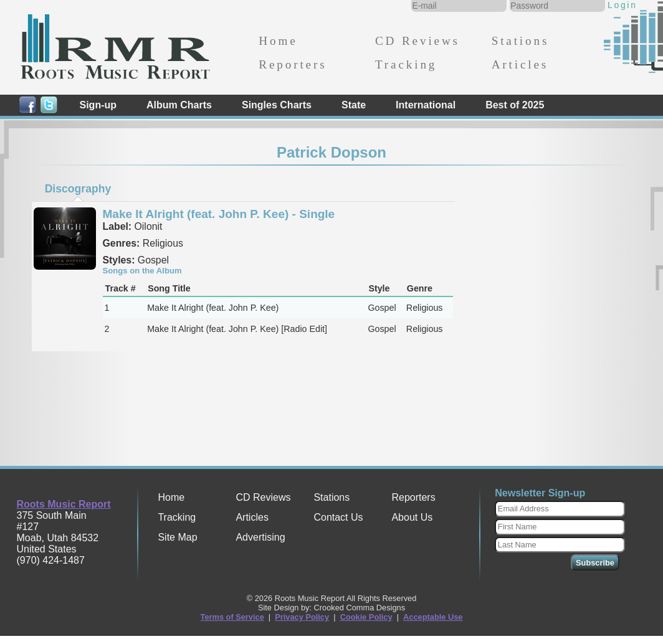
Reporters (293, 64)
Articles (520, 64)
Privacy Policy (302, 617)
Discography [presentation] (78, 189)
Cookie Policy (366, 617)
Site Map (177, 537)
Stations (521, 41)
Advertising (260, 537)
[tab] (78, 189)
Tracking (406, 64)
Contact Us (338, 517)
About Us (412, 517)
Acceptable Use (433, 617)
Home (278, 41)
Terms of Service (232, 617)
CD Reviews (417, 41)
